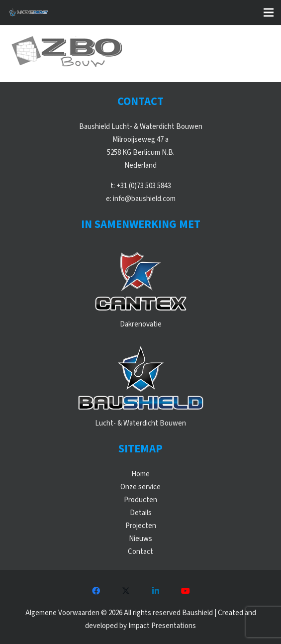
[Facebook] (96, 591)
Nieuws (140, 539)
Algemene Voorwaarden (62, 613)
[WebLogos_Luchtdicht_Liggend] (28, 12)
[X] (126, 591)
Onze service (140, 487)
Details (141, 513)
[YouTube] (186, 591)
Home (140, 474)
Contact (140, 552)
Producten (140, 500)
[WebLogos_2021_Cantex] (141, 281)
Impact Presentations (162, 626)
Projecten (141, 526)
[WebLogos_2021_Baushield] (141, 380)
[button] (269, 12)
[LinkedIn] (156, 591)
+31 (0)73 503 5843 (144, 186)
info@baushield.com (144, 199)
